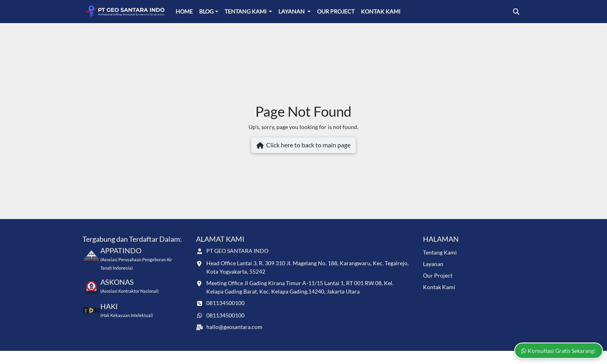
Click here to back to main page (303, 145)
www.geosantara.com (141, 357)
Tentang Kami (246, 11)
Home (184, 11)
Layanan (292, 11)
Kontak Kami (381, 11)
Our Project (336, 11)
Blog (206, 11)
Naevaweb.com (507, 357)
